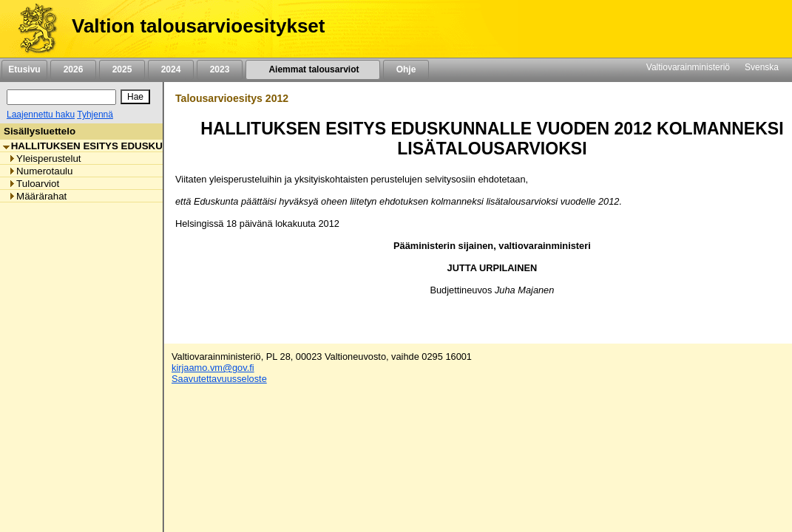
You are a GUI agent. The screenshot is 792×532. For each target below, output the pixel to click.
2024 (171, 69)
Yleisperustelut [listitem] (44, 158)
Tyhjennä (95, 115)
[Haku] (61, 97)
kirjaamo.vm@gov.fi (213, 368)
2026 (73, 69)
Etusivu (24, 69)
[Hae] (135, 97)
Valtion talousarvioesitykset (198, 26)
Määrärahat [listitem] (37, 196)
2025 (122, 69)
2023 (220, 69)
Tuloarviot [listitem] (34, 184)
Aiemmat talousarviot (313, 69)
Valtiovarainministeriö (688, 67)
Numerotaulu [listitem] (40, 171)
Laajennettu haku (41, 115)
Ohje (406, 69)
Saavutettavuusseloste (219, 379)
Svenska (762, 67)
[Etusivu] (32, 29)
